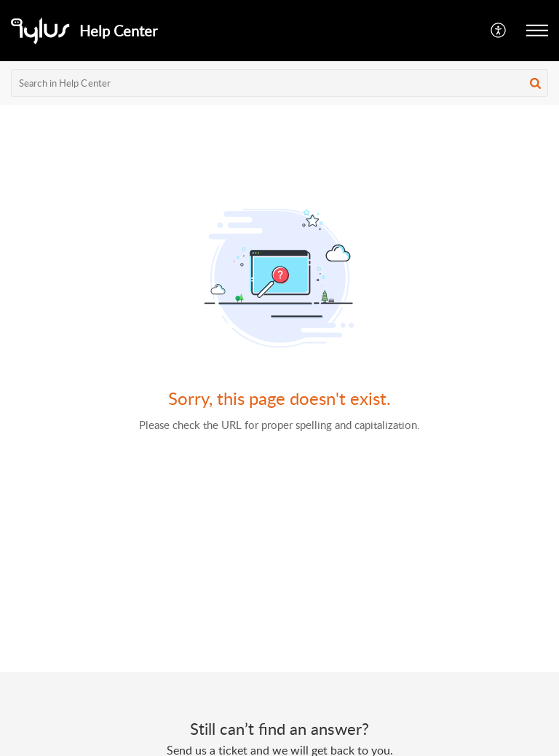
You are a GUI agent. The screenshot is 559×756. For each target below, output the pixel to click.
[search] (279, 83)
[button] (499, 31)
